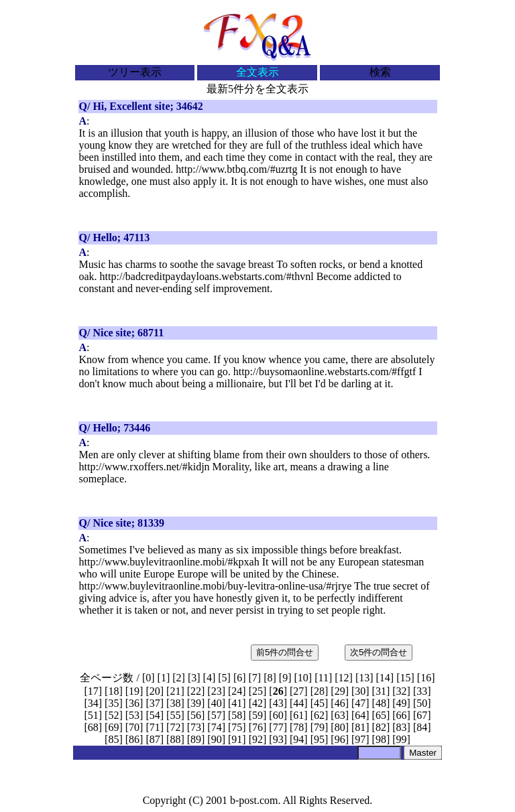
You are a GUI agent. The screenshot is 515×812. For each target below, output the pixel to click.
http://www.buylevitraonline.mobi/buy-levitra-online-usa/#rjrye (216, 586)
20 (155, 691)
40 (217, 703)
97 (360, 739)
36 (134, 703)
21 (175, 691)
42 (257, 703)
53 (134, 715)
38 (175, 703)
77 (278, 727)
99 (402, 739)
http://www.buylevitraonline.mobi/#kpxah (169, 562)
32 (402, 691)
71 (155, 727)
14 (385, 678)
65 (381, 715)
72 (175, 727)
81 (360, 727)
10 (303, 678)
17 (93, 691)
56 (196, 715)
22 (196, 691)
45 (319, 703)
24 (237, 691)
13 (364, 678)
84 (422, 727)
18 (113, 691)
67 (422, 715)
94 (298, 739)
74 (217, 727)
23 (217, 691)
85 (113, 739)
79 (319, 727)
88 (175, 739)
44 (298, 703)
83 (402, 727)
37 (155, 703)
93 (278, 739)
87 (155, 739)
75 (237, 727)
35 (113, 703)
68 (93, 727)
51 (93, 715)
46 (340, 703)
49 (402, 703)
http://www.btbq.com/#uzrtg (236, 169)
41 (237, 703)
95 (319, 739)
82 (381, 727)
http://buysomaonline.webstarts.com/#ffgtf (325, 371)
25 (257, 691)
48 (381, 703)
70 (134, 727)
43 (278, 703)
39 (196, 703)
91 (237, 739)
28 (319, 691)
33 (422, 691)
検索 (380, 72)
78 (298, 727)
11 (323, 678)
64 (360, 715)
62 (319, 715)
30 (360, 691)
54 (155, 715)
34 (93, 703)
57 (217, 715)
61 (298, 715)
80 (340, 727)
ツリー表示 (135, 72)
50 (422, 703)
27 (298, 691)
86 (134, 739)
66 (402, 715)
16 (426, 678)
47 (360, 703)
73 (196, 727)
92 (257, 739)
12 (344, 678)
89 (196, 739)
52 (113, 715)
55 (175, 715)
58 (237, 715)
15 (406, 678)
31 (381, 691)
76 (257, 727)
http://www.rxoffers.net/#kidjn (145, 467)
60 (278, 715)
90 (217, 739)
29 (340, 691)
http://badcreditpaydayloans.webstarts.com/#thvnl (207, 276)
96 (340, 739)
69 (113, 727)
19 (134, 691)
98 (381, 739)
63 (340, 715)
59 (257, 715)
